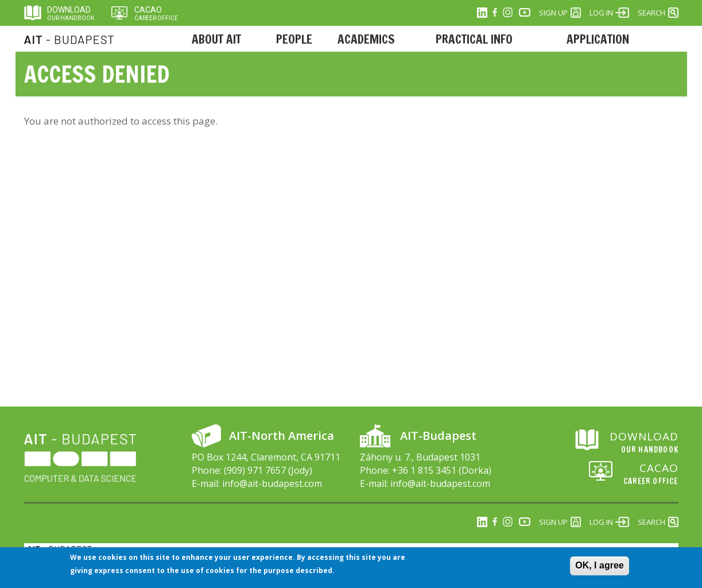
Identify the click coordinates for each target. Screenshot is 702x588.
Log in (601, 13)
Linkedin (482, 13)
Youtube (525, 13)
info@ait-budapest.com (272, 483)
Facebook (495, 13)
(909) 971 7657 (255, 470)
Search (651, 13)
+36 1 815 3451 (424, 470)
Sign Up (553, 13)
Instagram (507, 13)
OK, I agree (599, 566)
